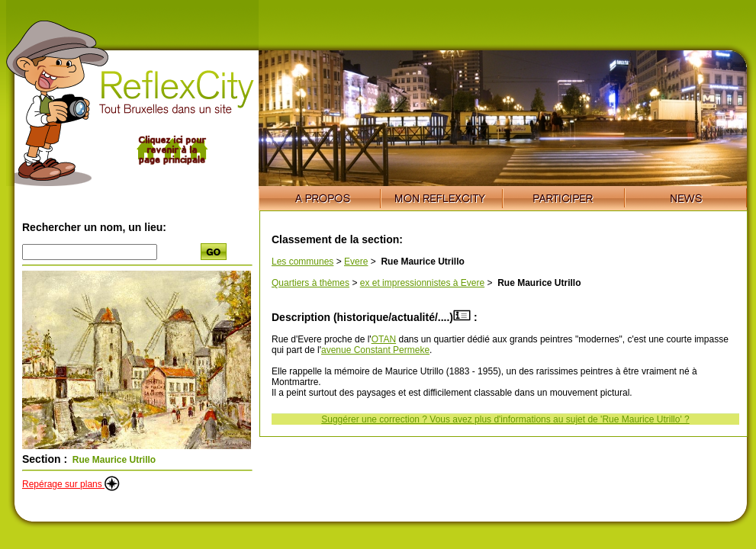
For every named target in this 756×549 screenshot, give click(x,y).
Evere (356, 262)
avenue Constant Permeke (375, 350)
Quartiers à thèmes (310, 283)
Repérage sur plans (71, 484)
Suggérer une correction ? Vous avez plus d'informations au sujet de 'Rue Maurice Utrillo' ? (505, 419)
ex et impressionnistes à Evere (422, 283)
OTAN (384, 339)
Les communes (302, 262)
